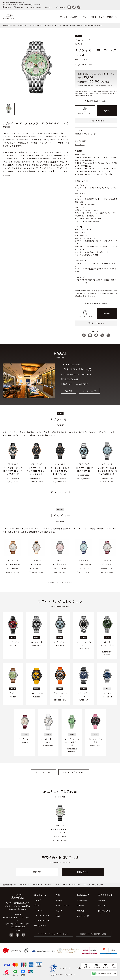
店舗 (84, 17)
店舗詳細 (69, 391)
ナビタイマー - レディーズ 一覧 (60, 583)
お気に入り (19, 7)
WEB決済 (7, 7)
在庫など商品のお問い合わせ (96, 101)
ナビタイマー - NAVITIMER (71, 25)
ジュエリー (75, 17)
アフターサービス (84, 916)
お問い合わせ (83, 872)
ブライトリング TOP (44, 772)
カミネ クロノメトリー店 (76, 369)
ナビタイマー (80, 144)
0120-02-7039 (20, 927)
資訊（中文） (49, 7)
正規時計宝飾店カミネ (9, 25)
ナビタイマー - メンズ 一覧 (60, 492)
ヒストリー (102, 906)
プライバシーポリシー (67, 968)
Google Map (88, 391)
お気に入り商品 (40, 926)
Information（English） (34, 7)
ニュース (59, 911)
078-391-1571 (72, 379)
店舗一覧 (59, 901)
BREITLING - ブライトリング (85, 134)
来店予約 (107, 111)
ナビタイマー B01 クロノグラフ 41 (95, 25)
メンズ (57, 25)
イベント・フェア (97, 17)
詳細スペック (82, 181)
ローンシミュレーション (85, 111)
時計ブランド (25, 25)
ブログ (110, 17)
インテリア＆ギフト (42, 921)
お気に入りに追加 (96, 121)
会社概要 (102, 901)
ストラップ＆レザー (42, 915)
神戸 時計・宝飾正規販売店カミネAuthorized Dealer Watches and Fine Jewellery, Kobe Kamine (22, 4)
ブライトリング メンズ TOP (74, 772)
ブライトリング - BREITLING (42, 25)
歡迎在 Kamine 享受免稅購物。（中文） (94, 934)
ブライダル (38, 910)
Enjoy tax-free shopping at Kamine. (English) (54, 934)
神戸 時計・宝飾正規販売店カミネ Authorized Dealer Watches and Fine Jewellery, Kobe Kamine (17, 906)
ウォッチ (64, 17)
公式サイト (79, 169)
